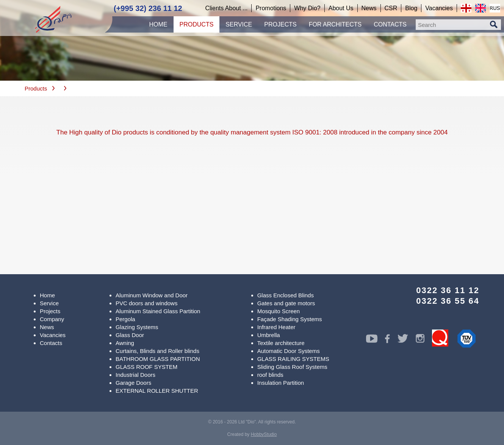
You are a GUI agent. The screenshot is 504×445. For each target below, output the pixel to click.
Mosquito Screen (279, 311)
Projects (50, 311)
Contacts (51, 343)
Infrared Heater (276, 327)
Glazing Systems (137, 327)
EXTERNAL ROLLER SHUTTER (157, 391)
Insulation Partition (281, 383)
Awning (125, 343)
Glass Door (130, 335)
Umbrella (269, 335)
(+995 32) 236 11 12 (148, 8)
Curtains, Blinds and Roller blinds (157, 351)
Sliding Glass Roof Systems (292, 367)
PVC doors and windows (146, 303)
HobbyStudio (264, 434)
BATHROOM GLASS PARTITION (158, 359)
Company (52, 319)
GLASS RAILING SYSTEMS (293, 359)
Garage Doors (133, 383)
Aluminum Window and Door (152, 295)
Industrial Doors (135, 375)
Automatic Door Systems (289, 351)
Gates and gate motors (286, 303)
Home (47, 295)
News (47, 327)
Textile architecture (281, 343)
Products (36, 88)
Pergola (125, 319)
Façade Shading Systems (290, 319)
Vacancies (53, 335)
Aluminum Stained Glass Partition (158, 311)
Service (49, 303)
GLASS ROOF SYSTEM (146, 367)
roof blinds (270, 375)
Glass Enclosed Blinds (286, 295)
